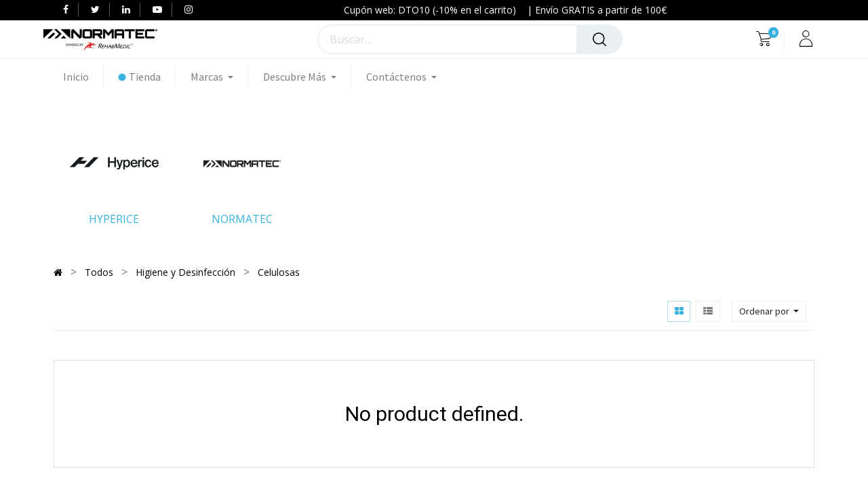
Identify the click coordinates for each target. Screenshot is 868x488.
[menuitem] (83, 77)
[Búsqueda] (599, 39)
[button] (769, 311)
